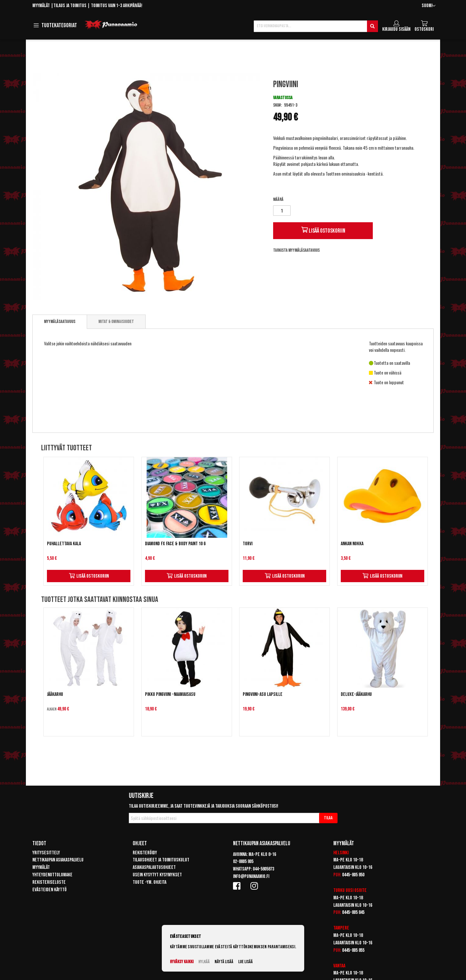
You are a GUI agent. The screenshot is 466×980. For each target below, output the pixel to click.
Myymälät (41, 6)
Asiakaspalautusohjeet (154, 867)
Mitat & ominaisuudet (116, 322)
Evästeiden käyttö (50, 890)
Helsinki (341, 853)
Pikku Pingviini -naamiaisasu (170, 694)
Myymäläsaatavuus (60, 322)
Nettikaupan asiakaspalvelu (58, 860)
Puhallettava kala (64, 544)
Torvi (248, 544)
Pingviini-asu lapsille (263, 694)
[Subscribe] (328, 818)
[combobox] (316, 26)
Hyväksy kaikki (182, 962)
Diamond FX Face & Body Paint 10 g (175, 544)
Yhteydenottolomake (52, 875)
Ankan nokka (352, 544)
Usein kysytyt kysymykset (157, 875)
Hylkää (204, 962)
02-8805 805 (243, 862)
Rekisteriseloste (49, 882)
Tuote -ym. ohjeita (150, 882)
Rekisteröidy (145, 853)
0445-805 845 (353, 912)
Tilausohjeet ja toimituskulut (161, 860)
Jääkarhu (55, 694)
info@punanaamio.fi (251, 876)
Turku (339, 890)
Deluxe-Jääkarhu (356, 694)
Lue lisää (245, 962)
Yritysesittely (46, 853)
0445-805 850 (353, 875)
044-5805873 (263, 869)
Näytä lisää (224, 962)
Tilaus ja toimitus (70, 6)
